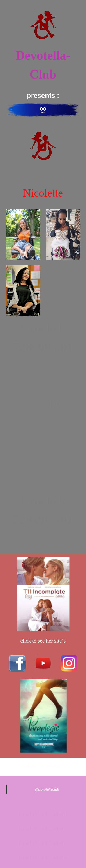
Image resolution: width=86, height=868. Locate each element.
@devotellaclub (47, 790)
